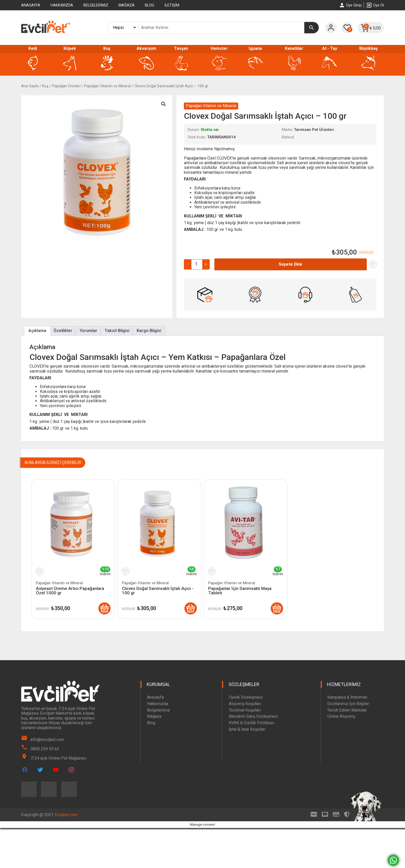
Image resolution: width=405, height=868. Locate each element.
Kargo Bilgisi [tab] (149, 331)
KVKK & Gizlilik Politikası (251, 723)
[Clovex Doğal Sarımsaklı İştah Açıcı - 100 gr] (191, 609)
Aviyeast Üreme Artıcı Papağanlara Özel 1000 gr (70, 591)
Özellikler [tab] (63, 331)
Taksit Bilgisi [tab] (117, 331)
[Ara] (311, 28)
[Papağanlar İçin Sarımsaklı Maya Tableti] (277, 609)
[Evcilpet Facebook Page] (25, 770)
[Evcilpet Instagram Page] (71, 770)
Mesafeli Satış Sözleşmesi (253, 717)
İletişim (172, 5)
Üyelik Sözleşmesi (246, 697)
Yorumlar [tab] (88, 331)
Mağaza (127, 5)
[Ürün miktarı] (196, 264)
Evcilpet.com (66, 815)
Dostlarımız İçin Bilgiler (348, 704)
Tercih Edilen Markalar (347, 710)
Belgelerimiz (96, 5)
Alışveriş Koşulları (245, 704)
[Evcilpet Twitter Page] (40, 770)
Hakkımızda (62, 5)
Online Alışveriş (341, 717)
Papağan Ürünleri (66, 86)
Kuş (45, 86)
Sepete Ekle (290, 264)
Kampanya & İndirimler (347, 697)
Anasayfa (31, 5)
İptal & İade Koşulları (247, 729)
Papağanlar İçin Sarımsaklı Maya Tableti (240, 591)
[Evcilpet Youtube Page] (56, 770)
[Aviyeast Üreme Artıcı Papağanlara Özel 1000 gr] (104, 609)
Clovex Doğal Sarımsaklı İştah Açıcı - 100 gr (158, 591)
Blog (150, 5)
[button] (163, 104)
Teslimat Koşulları (245, 710)
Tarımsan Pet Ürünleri (314, 130)
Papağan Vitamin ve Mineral (107, 86)
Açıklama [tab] (37, 331)
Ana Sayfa (30, 86)
